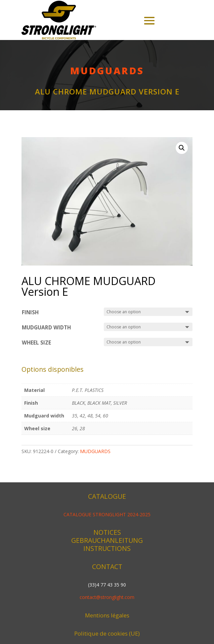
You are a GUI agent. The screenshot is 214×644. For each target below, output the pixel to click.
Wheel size (36, 343)
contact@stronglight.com (107, 597)
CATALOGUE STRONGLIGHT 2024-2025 (107, 514)
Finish (30, 312)
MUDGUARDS (107, 71)
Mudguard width (46, 328)
